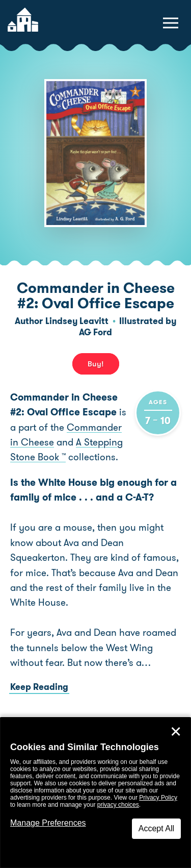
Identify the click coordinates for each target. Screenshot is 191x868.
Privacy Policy (158, 798)
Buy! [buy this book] (96, 364)
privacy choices (118, 805)
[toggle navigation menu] (171, 23)
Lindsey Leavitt (77, 321)
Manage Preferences (48, 823)
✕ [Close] (176, 732)
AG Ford (95, 332)
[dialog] (95, 793)
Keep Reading (39, 687)
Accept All (156, 828)
